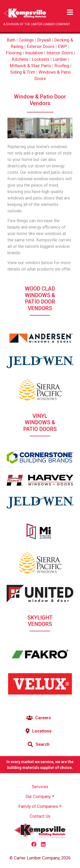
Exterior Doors (41, 46)
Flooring (14, 53)
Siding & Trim (23, 72)
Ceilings (26, 40)
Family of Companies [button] (38, 806)
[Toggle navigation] (70, 12)
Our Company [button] (38, 797)
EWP (62, 46)
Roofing (62, 66)
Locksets (41, 59)
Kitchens (20, 59)
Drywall (44, 40)
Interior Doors (60, 53)
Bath (11, 40)
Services (40, 787)
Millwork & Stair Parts (30, 66)
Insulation (34, 53)
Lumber (60, 59)
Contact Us (40, 816)
